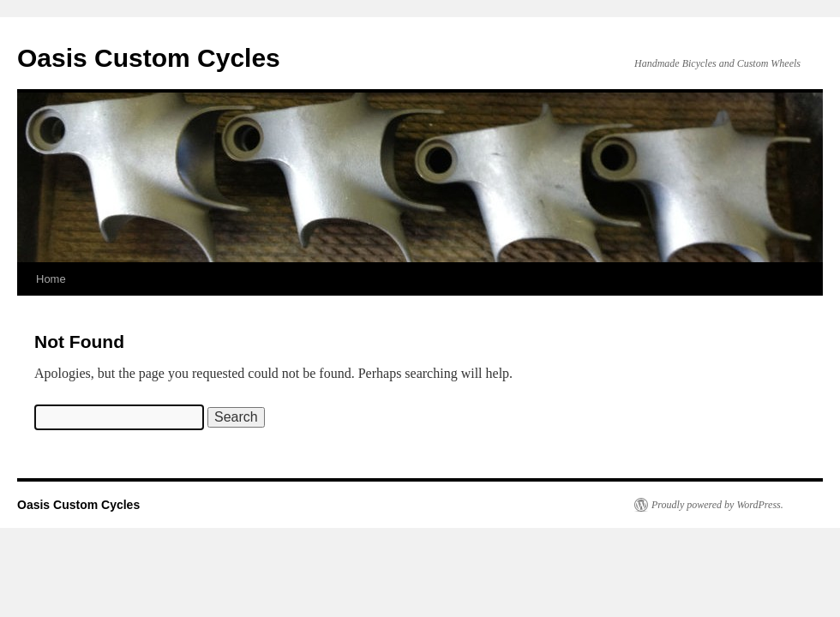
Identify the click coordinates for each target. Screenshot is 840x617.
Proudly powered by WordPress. (717, 505)
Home (51, 279)
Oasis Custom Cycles (149, 58)
